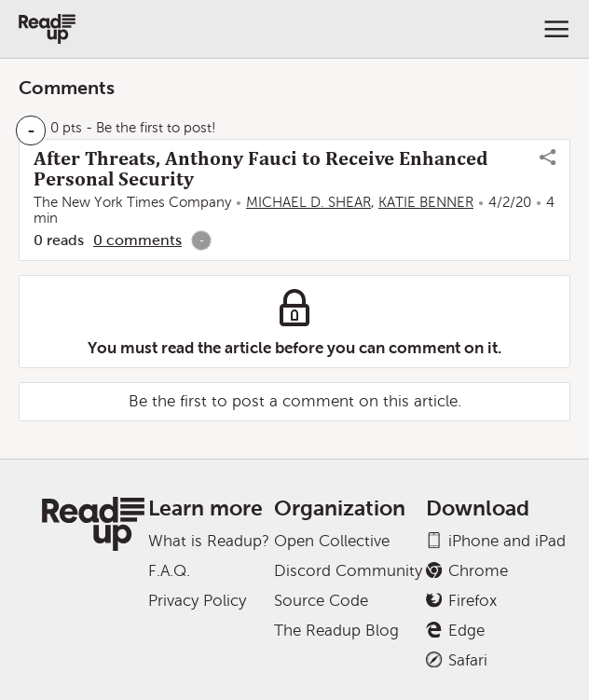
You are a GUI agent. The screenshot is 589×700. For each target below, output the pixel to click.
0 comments (137, 240)
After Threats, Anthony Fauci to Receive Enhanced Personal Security (261, 169)
